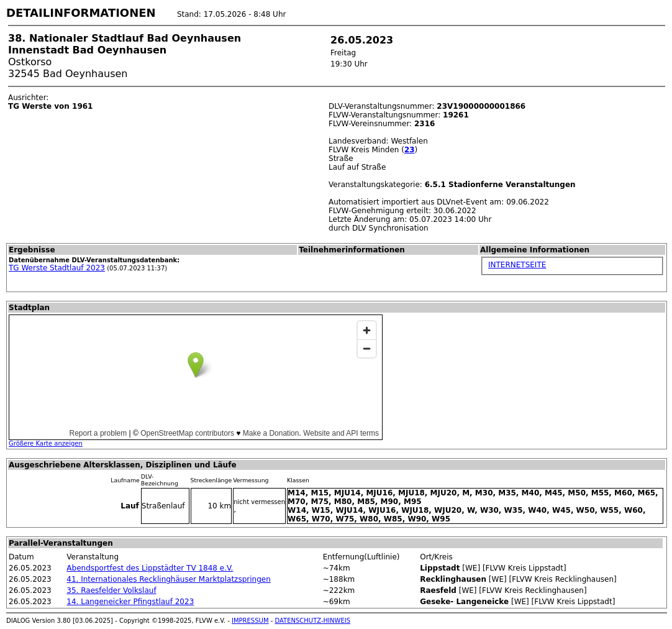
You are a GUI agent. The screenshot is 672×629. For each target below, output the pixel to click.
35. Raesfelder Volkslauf (111, 590)
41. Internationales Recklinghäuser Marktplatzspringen (168, 579)
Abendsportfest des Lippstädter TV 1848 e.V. (150, 568)
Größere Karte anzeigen (46, 443)
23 (410, 150)
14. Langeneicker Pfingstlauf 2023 (130, 602)
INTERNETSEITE (517, 265)
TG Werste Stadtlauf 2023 (57, 268)
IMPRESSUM (250, 621)
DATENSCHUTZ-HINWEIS (313, 621)
